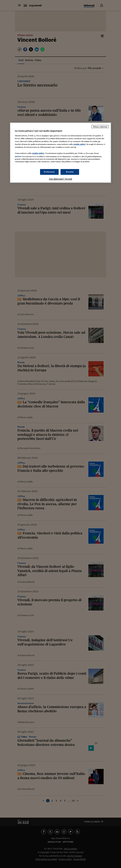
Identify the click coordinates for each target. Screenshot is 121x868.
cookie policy (79, 144)
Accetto (70, 172)
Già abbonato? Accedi (61, 179)
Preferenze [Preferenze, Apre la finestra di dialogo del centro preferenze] (49, 172)
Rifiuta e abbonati (100, 127)
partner (18, 156)
